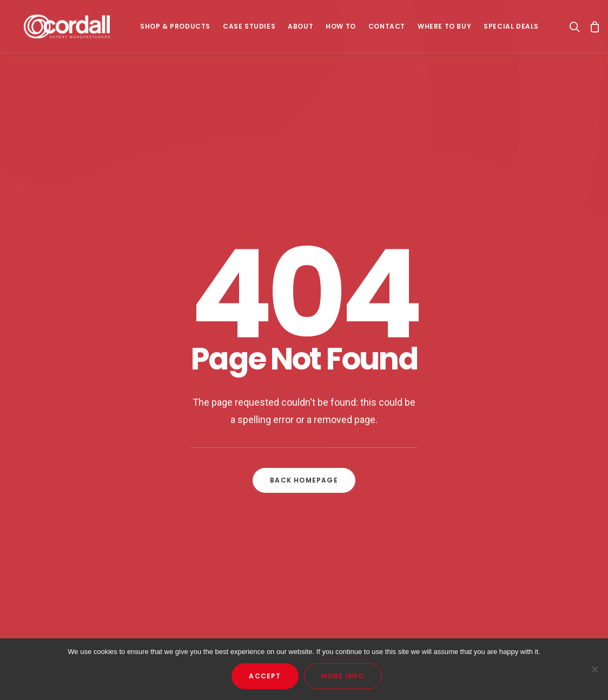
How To (341, 28)
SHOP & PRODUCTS (175, 28)
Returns (351, 515)
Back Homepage (304, 325)
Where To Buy (444, 28)
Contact (387, 28)
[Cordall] (67, 28)
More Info (343, 676)
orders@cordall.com (516, 487)
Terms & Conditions (376, 487)
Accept (265, 676)
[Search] (577, 28)
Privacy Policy (362, 501)
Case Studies (249, 28)
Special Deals (511, 28)
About (300, 28)
